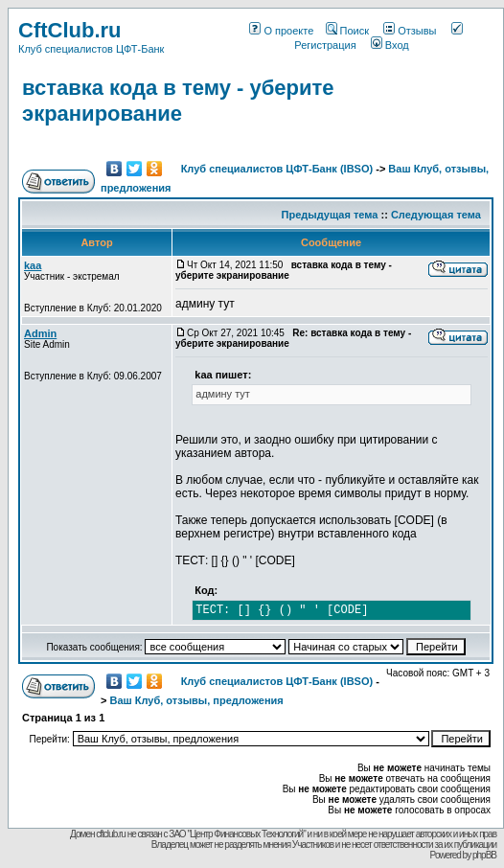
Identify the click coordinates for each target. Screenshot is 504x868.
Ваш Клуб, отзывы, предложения (196, 700)
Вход (390, 45)
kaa (33, 265)
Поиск (347, 31)
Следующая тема (436, 215)
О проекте (281, 31)
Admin (40, 333)
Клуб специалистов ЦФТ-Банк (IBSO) (277, 169)
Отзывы (410, 31)
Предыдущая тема (330, 215)
